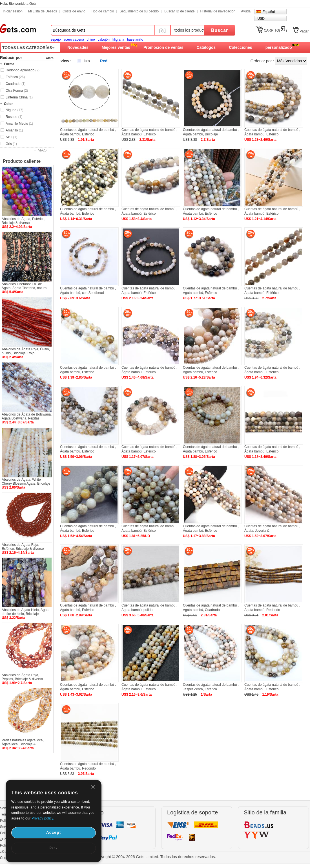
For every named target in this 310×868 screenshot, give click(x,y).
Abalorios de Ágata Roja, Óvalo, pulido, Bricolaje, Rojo (26, 351)
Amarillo (14, 130)
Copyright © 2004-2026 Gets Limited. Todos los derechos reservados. (155, 857)
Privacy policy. (43, 818)
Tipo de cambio (103, 11)
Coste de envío (74, 11)
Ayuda (246, 11)
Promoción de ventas (163, 47)
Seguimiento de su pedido (139, 11)
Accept (54, 832)
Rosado (14, 117)
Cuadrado (16, 84)
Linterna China (19, 97)
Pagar (304, 31)
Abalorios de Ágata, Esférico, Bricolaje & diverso (24, 221)
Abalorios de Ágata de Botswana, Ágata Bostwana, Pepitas (27, 416)
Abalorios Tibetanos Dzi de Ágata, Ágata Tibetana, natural (25, 286)
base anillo (135, 39)
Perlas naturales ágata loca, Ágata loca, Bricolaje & (23, 742)
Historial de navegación (218, 11)
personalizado (279, 47)
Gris (11, 144)
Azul (11, 137)
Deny (54, 848)
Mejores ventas (116, 47)
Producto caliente (22, 161)
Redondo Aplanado (23, 70)
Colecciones (240, 47)
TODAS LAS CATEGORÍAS (27, 48)
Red (104, 61)
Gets (18, 28)
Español (268, 12)
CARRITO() (275, 30)
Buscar (220, 30)
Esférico (15, 77)
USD (261, 19)
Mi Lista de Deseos (43, 11)
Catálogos (206, 47)
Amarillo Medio (19, 124)
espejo (56, 39)
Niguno (15, 110)
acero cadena (74, 39)
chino (91, 39)
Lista (86, 61)
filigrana (118, 39)
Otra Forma (17, 91)
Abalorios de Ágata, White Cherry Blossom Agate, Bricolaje (26, 482)
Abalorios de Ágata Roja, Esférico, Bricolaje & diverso (23, 547)
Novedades (78, 47)
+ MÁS (40, 150)
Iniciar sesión (13, 11)
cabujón (104, 39)
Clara (50, 58)
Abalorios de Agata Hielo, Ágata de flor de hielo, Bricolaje (26, 612)
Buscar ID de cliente (179, 11)
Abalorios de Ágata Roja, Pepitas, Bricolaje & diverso (22, 677)
